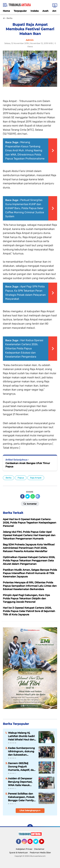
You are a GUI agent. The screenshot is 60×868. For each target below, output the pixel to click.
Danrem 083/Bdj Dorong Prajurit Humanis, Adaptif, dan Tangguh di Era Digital (22, 767)
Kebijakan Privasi (24, 849)
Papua (21, 478)
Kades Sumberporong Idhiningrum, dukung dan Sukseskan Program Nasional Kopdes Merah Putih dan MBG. (21, 751)
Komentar (30, 504)
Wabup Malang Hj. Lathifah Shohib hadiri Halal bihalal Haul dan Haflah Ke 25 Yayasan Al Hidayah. (21, 736)
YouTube (44, 843)
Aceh (45, 11)
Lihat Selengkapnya (30, 810)
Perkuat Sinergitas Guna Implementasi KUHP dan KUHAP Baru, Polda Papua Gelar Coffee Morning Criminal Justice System (25, 208)
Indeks (35, 11)
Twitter (37, 843)
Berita (8, 478)
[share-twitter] (28, 496)
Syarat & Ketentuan (19, 853)
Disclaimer (39, 849)
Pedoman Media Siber (40, 853)
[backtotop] (30, 827)
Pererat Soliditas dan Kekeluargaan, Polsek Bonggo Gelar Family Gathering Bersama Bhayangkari (21, 797)
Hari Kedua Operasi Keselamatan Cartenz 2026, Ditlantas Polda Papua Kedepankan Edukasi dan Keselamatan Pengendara (24, 348)
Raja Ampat (36, 478)
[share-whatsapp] (33, 496)
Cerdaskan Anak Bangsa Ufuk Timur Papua (28, 465)
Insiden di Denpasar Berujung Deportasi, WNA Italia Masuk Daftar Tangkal (20, 782)
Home (6, 11)
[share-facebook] (22, 496)
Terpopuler (20, 11)
